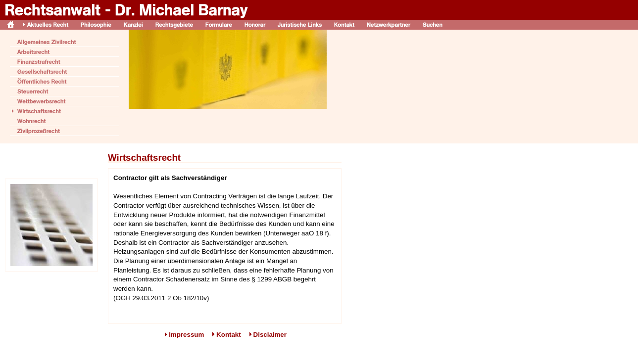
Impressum (186, 335)
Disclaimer (270, 335)
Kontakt (229, 335)
